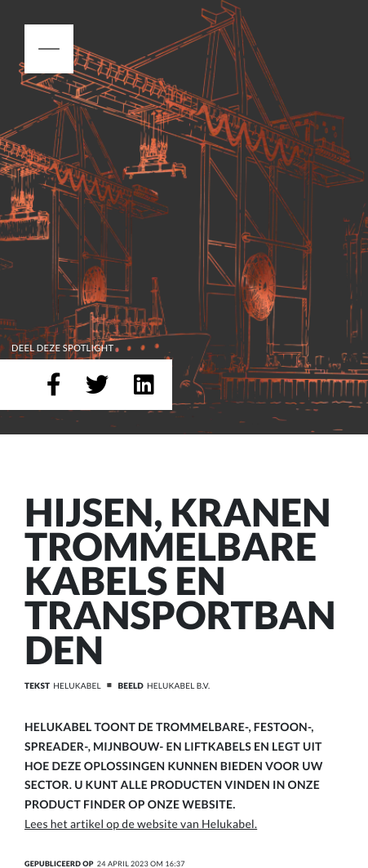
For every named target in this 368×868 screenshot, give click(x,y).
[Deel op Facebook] (54, 385)
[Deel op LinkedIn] (144, 385)
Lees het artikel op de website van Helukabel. (141, 824)
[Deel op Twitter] (97, 385)
